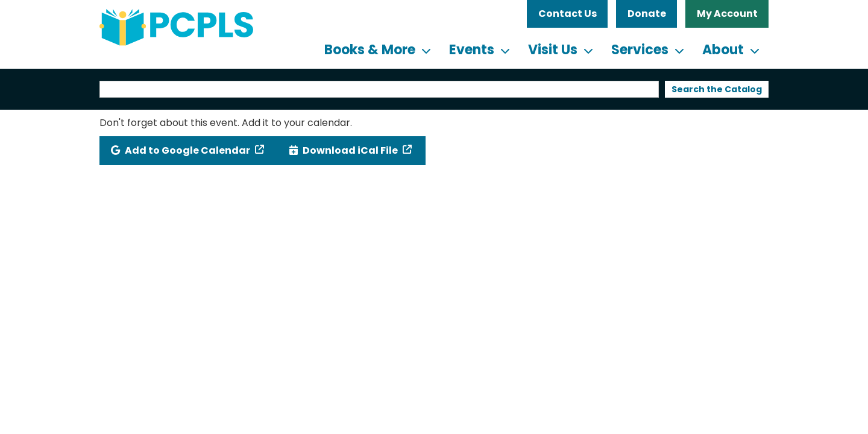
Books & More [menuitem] (370, 50)
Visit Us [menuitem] (553, 50)
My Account (727, 14)
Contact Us (568, 14)
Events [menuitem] (472, 50)
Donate (647, 14)
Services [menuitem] (640, 50)
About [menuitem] (723, 50)
